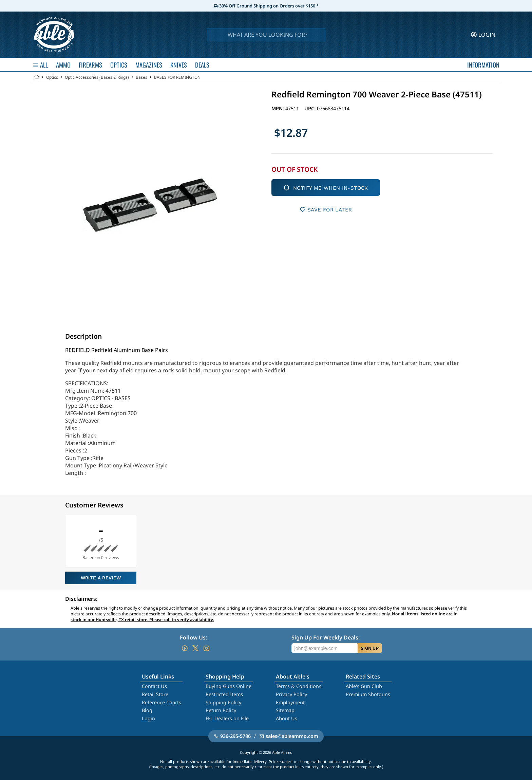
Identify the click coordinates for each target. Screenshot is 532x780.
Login (148, 718)
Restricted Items (224, 694)
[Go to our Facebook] (185, 648)
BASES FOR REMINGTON (177, 77)
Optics (52, 77)
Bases (141, 77)
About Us (287, 718)
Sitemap (285, 710)
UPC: (311, 108)
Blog (147, 710)
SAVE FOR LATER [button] (326, 210)
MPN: (278, 108)
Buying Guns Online (229, 686)
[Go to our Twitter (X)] (195, 648)
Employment (290, 702)
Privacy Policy (291, 694)
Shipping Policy (223, 702)
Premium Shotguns (368, 694)
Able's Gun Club (364, 686)
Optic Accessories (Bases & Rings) (97, 77)
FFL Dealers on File (227, 718)
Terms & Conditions (299, 686)
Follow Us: (193, 637)
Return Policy (221, 710)
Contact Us (154, 686)
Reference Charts (161, 702)
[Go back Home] (37, 77)
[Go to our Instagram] (206, 648)
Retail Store (155, 694)
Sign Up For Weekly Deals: (326, 637)
